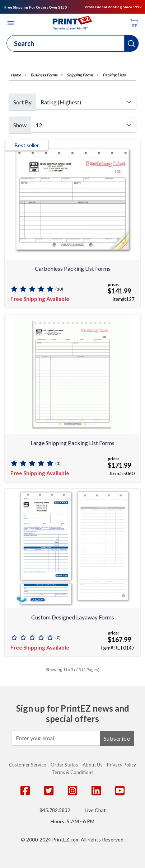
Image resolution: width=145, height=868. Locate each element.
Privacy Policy (121, 765)
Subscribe (117, 738)
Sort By (22, 102)
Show (20, 125)
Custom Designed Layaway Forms (73, 617)
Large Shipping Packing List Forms (72, 443)
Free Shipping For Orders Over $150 (36, 7)
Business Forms (44, 75)
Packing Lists (114, 75)
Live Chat (95, 810)
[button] (131, 43)
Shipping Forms (80, 75)
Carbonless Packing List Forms (73, 268)
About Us (92, 765)
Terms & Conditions (72, 772)
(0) (58, 638)
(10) (59, 289)
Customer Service (27, 765)
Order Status (64, 765)
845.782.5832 (55, 810)
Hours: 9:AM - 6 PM (72, 821)
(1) (58, 463)
